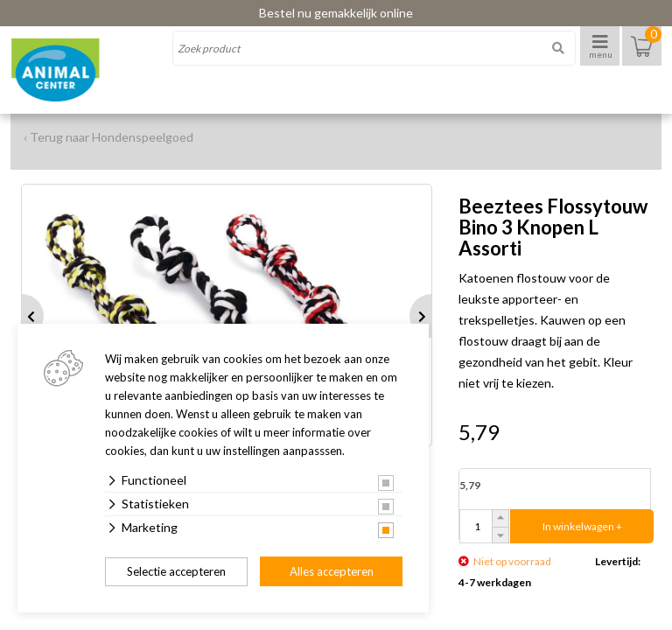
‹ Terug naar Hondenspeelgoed (108, 137)
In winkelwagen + (582, 526)
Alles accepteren (332, 571)
